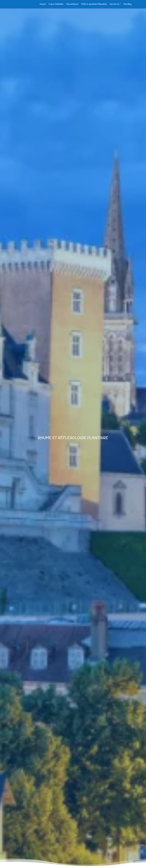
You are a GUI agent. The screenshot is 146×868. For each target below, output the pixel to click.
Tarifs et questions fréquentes (94, 4)
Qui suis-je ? (115, 4)
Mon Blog (127, 4)
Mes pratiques (72, 4)
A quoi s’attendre (56, 4)
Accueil (43, 4)
